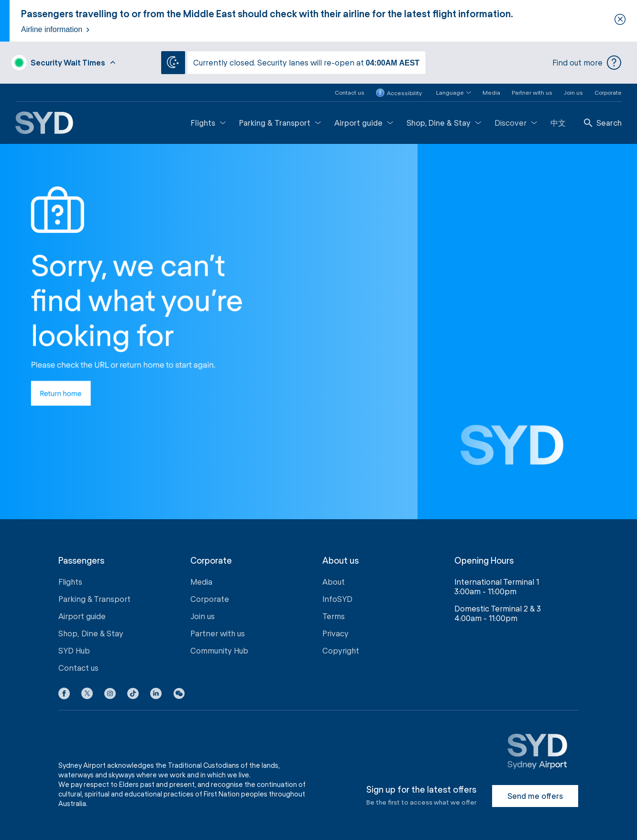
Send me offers (535, 796)
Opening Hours (484, 561)
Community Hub (219, 650)
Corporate (608, 92)
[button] (448, 93)
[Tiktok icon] (133, 695)
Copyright (341, 650)
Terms (334, 616)
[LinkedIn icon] (156, 695)
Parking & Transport (280, 123)
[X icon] (87, 695)
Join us (573, 92)
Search (603, 123)
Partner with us (532, 92)
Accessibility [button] (399, 93)
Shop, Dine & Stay (444, 123)
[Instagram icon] (110, 695)
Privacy (335, 633)
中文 (558, 123)
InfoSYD (337, 599)
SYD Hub (74, 650)
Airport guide (364, 123)
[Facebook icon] (64, 695)
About (334, 582)
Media (491, 92)
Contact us (350, 92)
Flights (208, 123)
